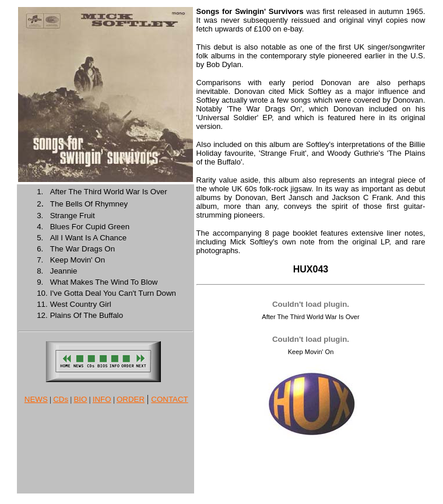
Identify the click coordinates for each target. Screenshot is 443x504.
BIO (80, 399)
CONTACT (169, 399)
